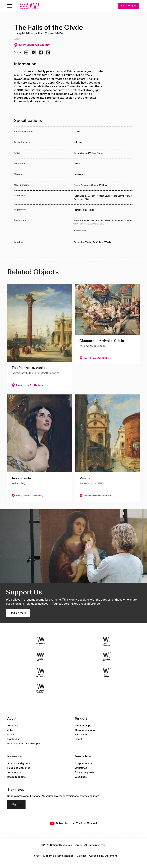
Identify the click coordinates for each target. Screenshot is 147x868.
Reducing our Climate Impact (24, 744)
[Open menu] (10, 6)
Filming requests (85, 772)
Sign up (16, 805)
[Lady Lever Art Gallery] (40, 688)
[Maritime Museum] (107, 657)
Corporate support (86, 730)
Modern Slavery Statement (59, 856)
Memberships (83, 726)
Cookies (82, 856)
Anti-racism (14, 772)
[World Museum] (107, 641)
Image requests (16, 777)
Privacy (37, 856)
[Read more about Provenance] (103, 226)
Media (11, 735)
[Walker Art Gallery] (40, 673)
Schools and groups (19, 764)
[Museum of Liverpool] (40, 641)
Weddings (81, 777)
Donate (79, 739)
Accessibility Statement (103, 856)
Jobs (10, 730)
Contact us (14, 739)
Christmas (81, 768)
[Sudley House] (107, 673)
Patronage (81, 735)
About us (13, 726)
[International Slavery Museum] (40, 657)
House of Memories (19, 768)
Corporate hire (83, 764)
